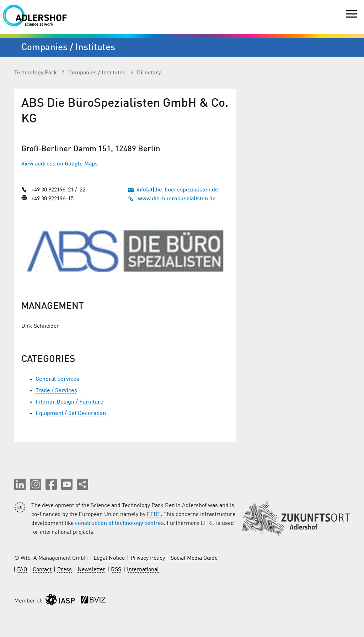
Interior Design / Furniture (69, 402)
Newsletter (91, 570)
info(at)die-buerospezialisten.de (177, 190)
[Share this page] (82, 484)
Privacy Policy (148, 558)
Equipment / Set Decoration (71, 414)
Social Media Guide (194, 558)
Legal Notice (109, 558)
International (143, 570)
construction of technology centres (119, 523)
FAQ (22, 570)
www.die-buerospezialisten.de (172, 199)
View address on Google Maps (60, 164)
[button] (20, 484)
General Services (57, 379)
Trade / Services (56, 391)
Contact (42, 570)
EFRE (154, 515)
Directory (149, 73)
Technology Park (36, 73)
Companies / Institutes (98, 73)
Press (65, 570)
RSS (116, 570)
